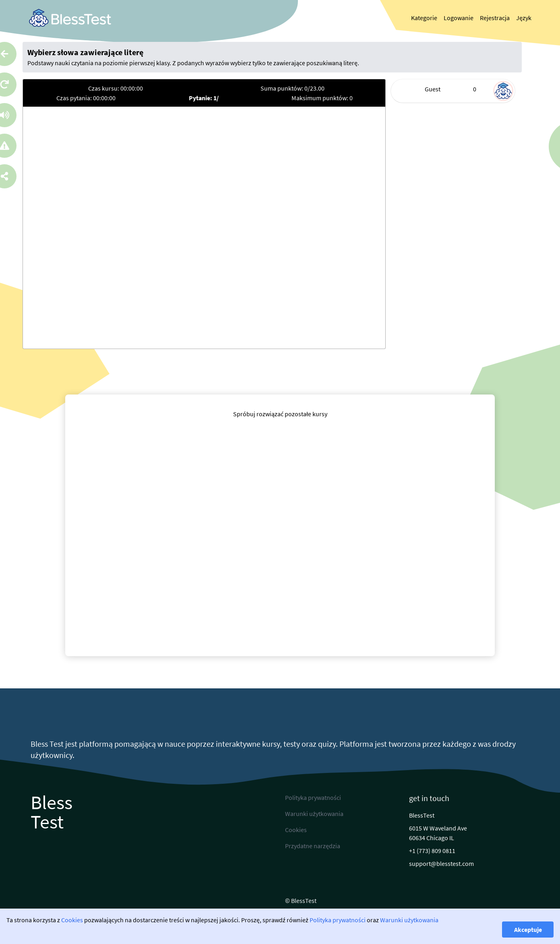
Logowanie (459, 18)
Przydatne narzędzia (313, 846)
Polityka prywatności (338, 920)
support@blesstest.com (441, 863)
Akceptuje (528, 930)
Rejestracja (495, 18)
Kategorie (424, 18)
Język (524, 18)
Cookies (72, 920)
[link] (70, 18)
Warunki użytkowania (409, 920)
